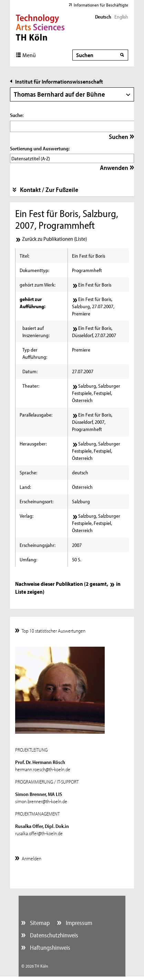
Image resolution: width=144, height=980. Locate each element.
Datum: (30, 371)
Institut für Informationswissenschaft (59, 81)
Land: (25, 487)
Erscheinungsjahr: (38, 545)
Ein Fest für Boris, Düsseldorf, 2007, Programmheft (92, 422)
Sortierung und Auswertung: (40, 148)
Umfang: (28, 559)
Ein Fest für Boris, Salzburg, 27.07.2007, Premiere (93, 306)
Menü (29, 55)
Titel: (24, 256)
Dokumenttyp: (34, 270)
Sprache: (28, 472)
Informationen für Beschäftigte (101, 5)
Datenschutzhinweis (53, 935)
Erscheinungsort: (37, 501)
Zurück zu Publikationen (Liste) (54, 239)
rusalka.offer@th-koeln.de (39, 833)
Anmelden (32, 858)
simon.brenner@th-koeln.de (41, 801)
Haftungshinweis (49, 947)
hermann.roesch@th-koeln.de (43, 769)
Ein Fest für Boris (95, 285)
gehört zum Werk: (38, 285)
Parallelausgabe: (36, 415)
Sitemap (39, 923)
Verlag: (27, 516)
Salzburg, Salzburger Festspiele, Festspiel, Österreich (96, 393)
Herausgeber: (33, 444)
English (121, 17)
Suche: (17, 115)
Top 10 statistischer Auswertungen (54, 631)
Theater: (31, 386)
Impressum (78, 923)
